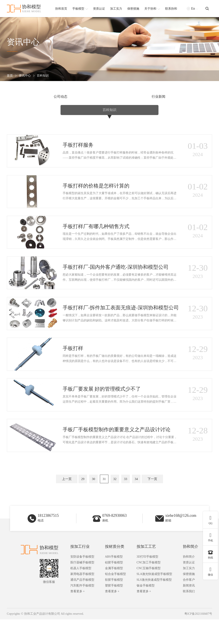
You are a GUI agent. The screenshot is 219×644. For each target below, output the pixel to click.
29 (83, 501)
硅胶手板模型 (114, 587)
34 (136, 501)
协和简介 (191, 571)
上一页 (67, 501)
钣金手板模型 (146, 610)
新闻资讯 (189, 610)
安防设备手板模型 (82, 581)
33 (126, 501)
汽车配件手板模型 (82, 610)
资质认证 (189, 587)
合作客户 (189, 605)
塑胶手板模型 (114, 610)
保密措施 (189, 599)
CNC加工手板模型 (149, 587)
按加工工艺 (146, 571)
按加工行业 (80, 571)
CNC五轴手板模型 (149, 593)
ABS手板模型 (114, 581)
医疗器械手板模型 (82, 587)
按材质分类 (115, 571)
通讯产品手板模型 (82, 605)
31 (104, 501)
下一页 (152, 501)
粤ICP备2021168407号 (198, 639)
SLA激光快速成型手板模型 (154, 599)
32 (115, 501)
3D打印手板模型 (147, 581)
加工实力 (189, 593)
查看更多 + (78, 616)
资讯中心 (25, 76)
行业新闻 (109, 97)
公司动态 (42, 97)
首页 (10, 76)
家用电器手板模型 (82, 599)
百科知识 (43, 76)
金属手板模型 (114, 593)
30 (94, 501)
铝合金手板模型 (115, 599)
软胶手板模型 (114, 605)
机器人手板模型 (81, 593)
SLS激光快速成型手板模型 (154, 605)
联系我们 (189, 616)
